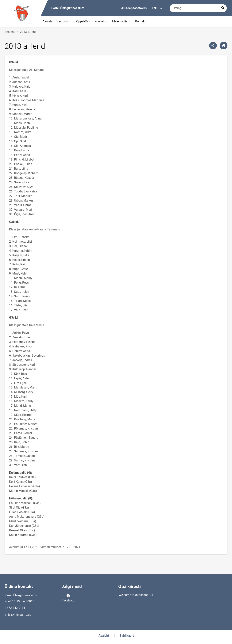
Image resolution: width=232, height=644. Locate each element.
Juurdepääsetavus (134, 8)
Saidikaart (127, 636)
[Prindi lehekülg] (224, 46)
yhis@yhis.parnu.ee (18, 615)
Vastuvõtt (64, 21)
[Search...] (223, 8)
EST (157, 8)
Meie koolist (122, 21)
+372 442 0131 (15, 608)
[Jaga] (213, 46)
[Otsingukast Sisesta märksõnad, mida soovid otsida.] (198, 8)
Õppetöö (83, 21)
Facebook (68, 598)
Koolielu (101, 21)
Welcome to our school (134, 595)
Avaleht (48, 21)
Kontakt (140, 21)
